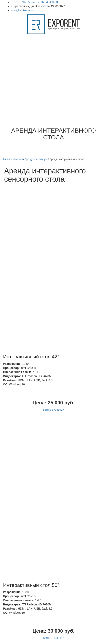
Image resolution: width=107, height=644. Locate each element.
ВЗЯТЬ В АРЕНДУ (54, 313)
